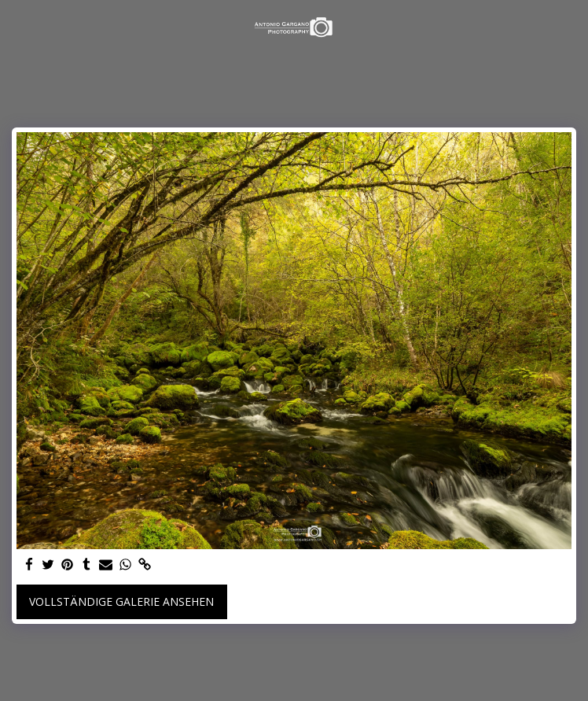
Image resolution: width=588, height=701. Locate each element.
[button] (17, 26)
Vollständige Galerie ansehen (121, 601)
